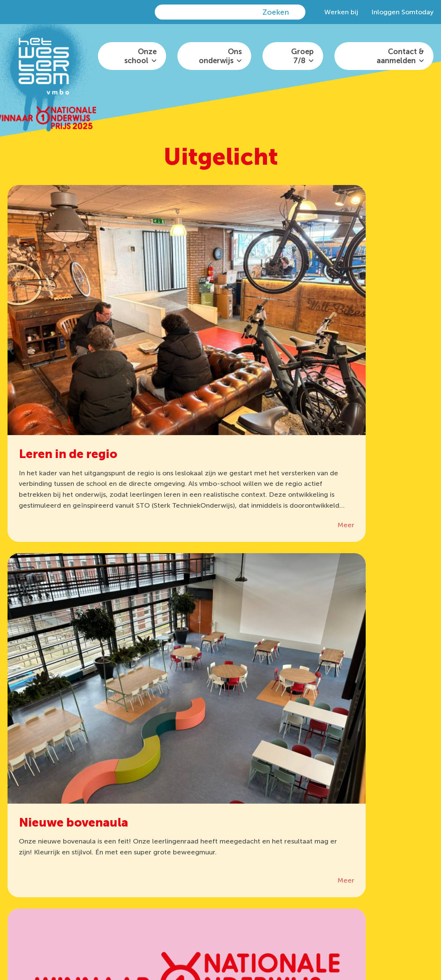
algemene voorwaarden (182, 945)
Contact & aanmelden (400, 56)
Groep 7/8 (302, 56)
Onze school (140, 56)
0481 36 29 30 (279, 847)
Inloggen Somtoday (402, 12)
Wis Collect (186, 861)
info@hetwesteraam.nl (285, 861)
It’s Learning (137, 847)
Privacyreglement (388, 935)
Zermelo (131, 861)
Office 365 (185, 847)
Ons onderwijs (220, 56)
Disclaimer (132, 945)
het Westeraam (251, 935)
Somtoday (134, 875)
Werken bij (341, 12)
